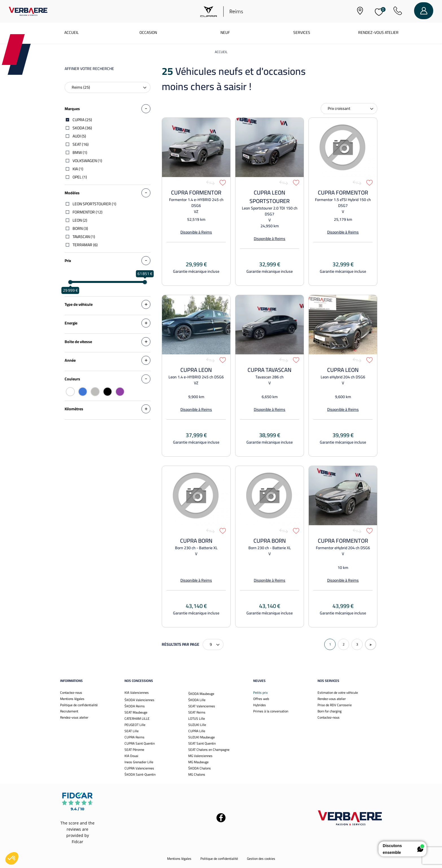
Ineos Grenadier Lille (139, 762)
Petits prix (260, 693)
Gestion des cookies (261, 859)
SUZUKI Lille (197, 725)
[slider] (70, 282)
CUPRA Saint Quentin (140, 743)
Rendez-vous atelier (378, 32)
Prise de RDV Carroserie (335, 705)
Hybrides (260, 705)
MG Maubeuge (198, 762)
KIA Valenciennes (137, 693)
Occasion (148, 32)
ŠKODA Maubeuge (201, 694)
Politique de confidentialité (79, 705)
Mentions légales (72, 699)
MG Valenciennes (200, 756)
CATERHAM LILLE (137, 718)
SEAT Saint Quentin (202, 743)
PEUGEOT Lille (135, 725)
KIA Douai (131, 756)
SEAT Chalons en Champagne (209, 750)
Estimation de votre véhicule (338, 693)
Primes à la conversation (271, 711)
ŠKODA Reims (135, 706)
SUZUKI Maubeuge (202, 737)
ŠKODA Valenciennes (139, 700)
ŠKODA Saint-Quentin (140, 774)
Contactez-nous (71, 693)
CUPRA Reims (134, 737)
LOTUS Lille (197, 718)
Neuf (225, 32)
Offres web (261, 699)
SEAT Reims (197, 712)
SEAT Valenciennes (202, 706)
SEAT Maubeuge (136, 712)
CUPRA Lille (197, 731)
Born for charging (330, 711)
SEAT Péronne (134, 750)
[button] (12, 858)
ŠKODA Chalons (200, 768)
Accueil (72, 32)
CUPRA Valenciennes (139, 768)
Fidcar (77, 842)
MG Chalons (197, 774)
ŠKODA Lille (197, 700)
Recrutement (69, 711)
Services (302, 32)
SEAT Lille (132, 731)
